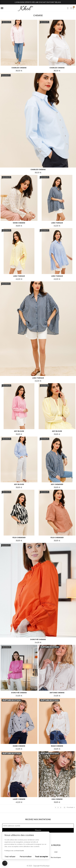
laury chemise (19, 799)
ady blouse (19, 431)
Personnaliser (26, 857)
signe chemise (19, 223)
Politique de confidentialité (14, 851)
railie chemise (57, 746)
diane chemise (19, 746)
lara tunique (57, 223)
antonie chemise (57, 693)
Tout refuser (10, 857)
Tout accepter (42, 857)
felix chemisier (19, 538)
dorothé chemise (38, 639)
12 (65, 807)
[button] (68, 8)
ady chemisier (57, 484)
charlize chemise (19, 68)
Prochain (71, 807)
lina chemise (57, 799)
